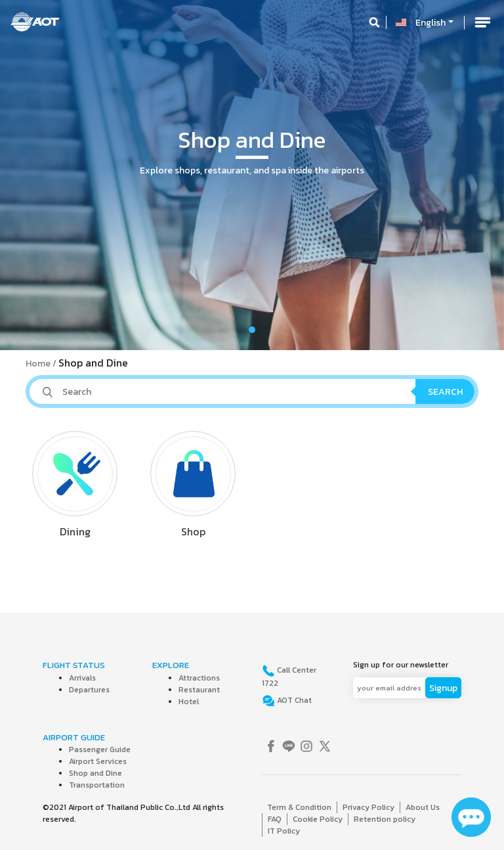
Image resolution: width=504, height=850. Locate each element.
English (430, 23)
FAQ (275, 819)
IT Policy (284, 831)
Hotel (189, 702)
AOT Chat (293, 700)
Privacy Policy (368, 807)
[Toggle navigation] (482, 22)
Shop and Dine (95, 773)
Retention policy (385, 819)
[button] (38, 175)
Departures (89, 690)
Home (38, 364)
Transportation (97, 785)
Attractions (199, 678)
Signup (443, 688)
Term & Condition (299, 807)
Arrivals (82, 678)
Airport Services (98, 761)
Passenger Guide (100, 749)
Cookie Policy (318, 819)
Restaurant (199, 690)
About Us (423, 807)
